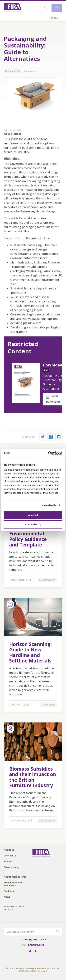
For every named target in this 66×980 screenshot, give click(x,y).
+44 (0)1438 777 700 (35, 939)
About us (9, 850)
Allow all (33, 515)
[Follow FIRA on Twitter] (30, 952)
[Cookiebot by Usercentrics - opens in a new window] (48, 453)
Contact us (10, 856)
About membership (15, 877)
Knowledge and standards (13, 884)
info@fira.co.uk (36, 945)
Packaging (30, 71)
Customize (33, 524)
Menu (55, 18)
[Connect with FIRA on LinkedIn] (36, 952)
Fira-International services (14, 908)
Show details (49, 505)
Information (12, 71)
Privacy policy (12, 867)
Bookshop (10, 891)
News (7, 897)
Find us (8, 862)
